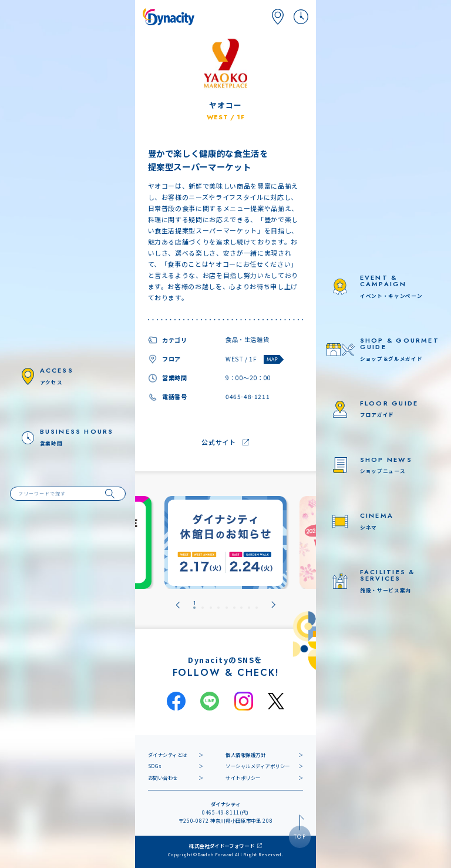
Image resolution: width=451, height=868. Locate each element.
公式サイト (218, 442)
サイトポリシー (243, 777)
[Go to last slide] (178, 605)
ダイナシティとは (168, 755)
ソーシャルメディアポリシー (258, 766)
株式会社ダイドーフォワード (222, 846)
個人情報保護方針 (245, 755)
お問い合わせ (163, 777)
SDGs (155, 766)
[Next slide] (273, 605)
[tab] (194, 605)
